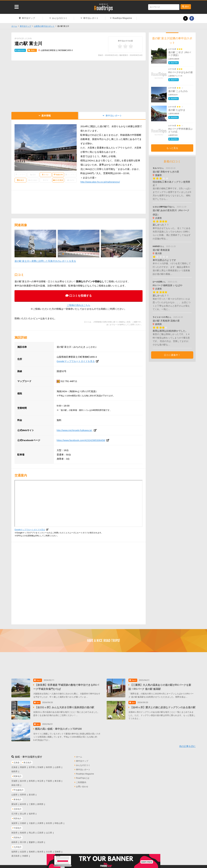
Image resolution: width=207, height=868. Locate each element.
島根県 (23, 831)
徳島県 (14, 840)
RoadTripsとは (83, 776)
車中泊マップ (28, 18)
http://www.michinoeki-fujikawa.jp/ (75, 430)
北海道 (14, 765)
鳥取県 (14, 831)
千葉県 (49, 779)
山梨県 (14, 793)
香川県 (23, 840)
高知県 (40, 840)
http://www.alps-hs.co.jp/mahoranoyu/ (100, 182)
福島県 (14, 769)
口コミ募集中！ (172, 355)
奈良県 (49, 821)
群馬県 (32, 779)
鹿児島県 (15, 854)
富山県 (23, 812)
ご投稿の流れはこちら (79, 305)
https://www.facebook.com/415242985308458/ (81, 440)
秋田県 (49, 765)
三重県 (32, 802)
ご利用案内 (81, 780)
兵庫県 (40, 821)
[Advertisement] (79, 85)
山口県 (49, 831)
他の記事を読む (187, 744)
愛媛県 (32, 840)
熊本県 (40, 850)
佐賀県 (23, 850)
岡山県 (32, 831)
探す (187, 7)
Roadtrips (103, 8)
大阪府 (32, 821)
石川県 (14, 812)
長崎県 (32, 850)
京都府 (23, 821)
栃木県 (23, 779)
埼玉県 (40, 779)
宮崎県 (58, 850)
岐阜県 (23, 802)
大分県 (49, 850)
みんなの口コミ (60, 18)
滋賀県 (14, 821)
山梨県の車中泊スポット (44, 26)
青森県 (23, 765)
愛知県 (14, 802)
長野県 (23, 793)
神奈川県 (15, 783)
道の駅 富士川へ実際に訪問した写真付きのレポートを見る (45, 261)
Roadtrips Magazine (122, 18)
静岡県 (40, 802)
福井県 (32, 812)
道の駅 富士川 (104, 4)
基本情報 (46, 116)
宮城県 (40, 765)
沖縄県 (25, 854)
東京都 (58, 779)
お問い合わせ (82, 785)
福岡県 (14, 850)
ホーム (14, 26)
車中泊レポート (91, 18)
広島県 (40, 831)
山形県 (58, 765)
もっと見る (172, 148)
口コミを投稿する (81, 296)
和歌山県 (59, 821)
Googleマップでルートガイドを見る (76, 361)
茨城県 (14, 779)
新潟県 (32, 793)
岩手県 (32, 765)
